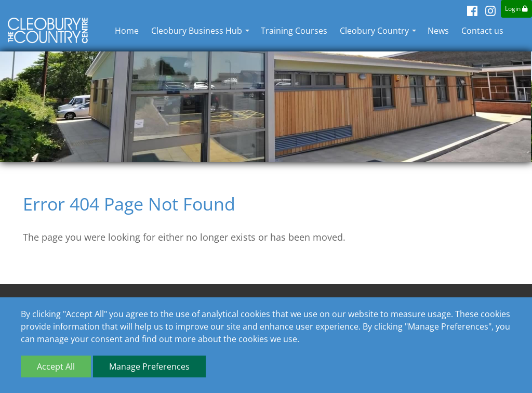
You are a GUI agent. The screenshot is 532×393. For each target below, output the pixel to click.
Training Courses (294, 31)
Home (127, 31)
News (438, 31)
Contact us (482, 31)
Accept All (56, 366)
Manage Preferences (149, 366)
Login (516, 9)
